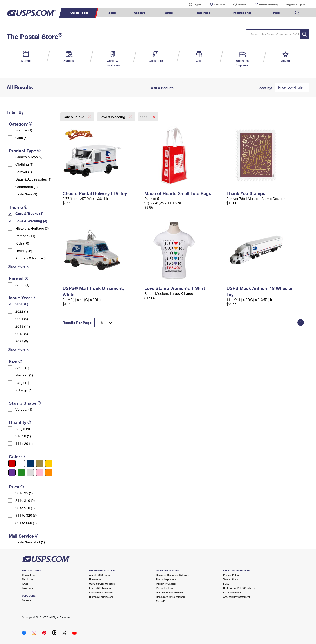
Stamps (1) (24, 130)
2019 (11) (23, 326)
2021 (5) (22, 319)
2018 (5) (22, 334)
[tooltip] (31, 124)
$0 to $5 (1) (24, 493)
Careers (26, 600)
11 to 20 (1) (24, 443)
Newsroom (95, 579)
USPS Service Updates (102, 584)
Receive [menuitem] (139, 13)
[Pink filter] (40, 473)
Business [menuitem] (204, 13)
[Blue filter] (30, 463)
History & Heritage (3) (32, 228)
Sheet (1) (22, 285)
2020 (145, 117)
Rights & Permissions (101, 597)
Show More (17, 266)
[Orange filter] (49, 473)
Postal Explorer (165, 588)
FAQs (25, 584)
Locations (220, 5)
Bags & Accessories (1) (33, 179)
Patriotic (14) (25, 236)
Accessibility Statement (237, 597)
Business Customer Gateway (172, 575)
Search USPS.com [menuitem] (297, 13)
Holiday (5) (24, 251)
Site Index (28, 579)
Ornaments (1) (26, 187)
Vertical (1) (24, 409)
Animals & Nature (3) (31, 258)
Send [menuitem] (112, 13)
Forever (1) (24, 172)
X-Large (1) (24, 390)
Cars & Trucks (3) (29, 213)
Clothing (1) (24, 164)
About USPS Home (100, 575)
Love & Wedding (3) (31, 221)
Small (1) (22, 368)
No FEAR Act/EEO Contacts (239, 588)
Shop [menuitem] (169, 13)
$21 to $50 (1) (26, 523)
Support (242, 5)
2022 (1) (22, 311)
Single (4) (23, 428)
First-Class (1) (26, 194)
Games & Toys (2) (29, 157)
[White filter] (21, 463)
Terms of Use (231, 579)
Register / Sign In (296, 5)
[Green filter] (21, 473)
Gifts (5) (21, 137)
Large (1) (22, 382)
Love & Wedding (113, 117)
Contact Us (28, 575)
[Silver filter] (30, 473)
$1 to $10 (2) (25, 500)
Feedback (28, 588)
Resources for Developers (171, 597)
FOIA (226, 584)
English (193, 4)
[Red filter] (12, 463)
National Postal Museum (170, 592)
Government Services (101, 592)
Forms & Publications (101, 588)
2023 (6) (22, 341)
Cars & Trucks (74, 117)
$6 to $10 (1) (25, 508)
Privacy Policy (231, 575)
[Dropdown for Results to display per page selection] (105, 323)
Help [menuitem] (276, 13)
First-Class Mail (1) (30, 542)
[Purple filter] (12, 473)
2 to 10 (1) (23, 436)
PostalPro (162, 601)
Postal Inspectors (166, 579)
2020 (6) (22, 304)
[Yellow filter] (49, 463)
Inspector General (166, 584)
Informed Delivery (268, 5)
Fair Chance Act (232, 592)
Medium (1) (24, 375)
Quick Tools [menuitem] (79, 13)
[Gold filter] (40, 463)
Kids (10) (22, 243)
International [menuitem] (242, 13)
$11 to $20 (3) (26, 515)
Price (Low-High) (290, 87)
